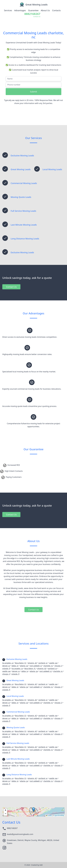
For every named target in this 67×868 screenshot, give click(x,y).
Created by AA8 (37, 865)
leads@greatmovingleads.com (20, 834)
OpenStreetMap (59, 816)
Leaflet (49, 816)
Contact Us (11, 287)
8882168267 (12, 828)
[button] (34, 810)
